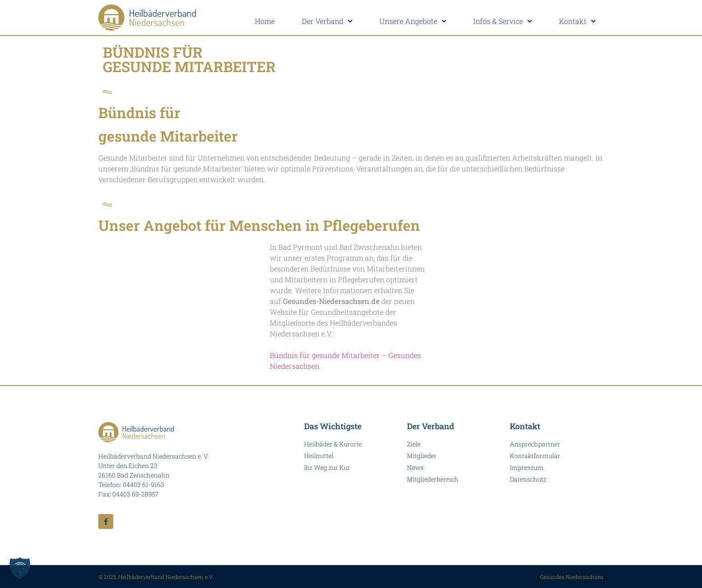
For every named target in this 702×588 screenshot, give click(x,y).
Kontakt (577, 21)
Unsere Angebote (413, 21)
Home (265, 21)
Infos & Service (503, 21)
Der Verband (327, 21)
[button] (20, 568)
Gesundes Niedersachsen (572, 577)
